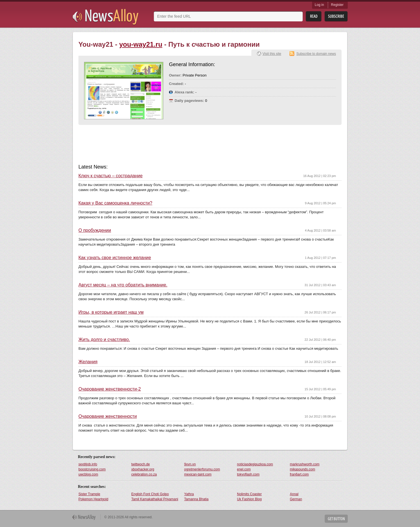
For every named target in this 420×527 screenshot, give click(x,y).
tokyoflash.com (248, 474)
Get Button (336, 519)
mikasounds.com (302, 469)
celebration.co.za (144, 474)
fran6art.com (299, 474)
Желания (88, 362)
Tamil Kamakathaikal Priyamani (155, 499)
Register (337, 5)
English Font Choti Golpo (150, 494)
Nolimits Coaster (249, 494)
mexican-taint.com (198, 474)
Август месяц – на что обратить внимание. (123, 285)
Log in (319, 5)
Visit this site (272, 54)
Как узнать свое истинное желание (115, 258)
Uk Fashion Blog (249, 499)
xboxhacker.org (143, 469)
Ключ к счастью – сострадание (110, 176)
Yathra (189, 494)
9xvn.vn (190, 464)
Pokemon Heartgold (93, 499)
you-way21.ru (141, 44)
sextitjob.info (88, 464)
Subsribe (336, 16)
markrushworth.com (305, 464)
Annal (294, 494)
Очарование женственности (108, 416)
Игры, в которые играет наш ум (111, 312)
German (296, 499)
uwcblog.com (88, 474)
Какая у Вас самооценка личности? (115, 203)
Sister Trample (89, 494)
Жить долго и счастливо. (104, 340)
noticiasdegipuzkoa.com (255, 464)
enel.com (244, 469)
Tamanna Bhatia (196, 499)
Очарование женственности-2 (110, 389)
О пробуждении (95, 230)
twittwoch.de (141, 464)
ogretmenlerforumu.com (202, 469)
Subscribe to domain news (316, 54)
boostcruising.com (92, 469)
